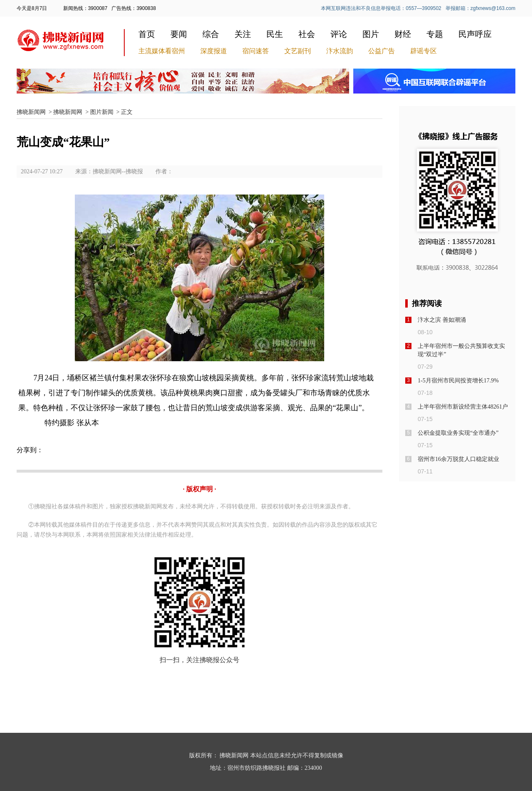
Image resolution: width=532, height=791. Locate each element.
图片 (371, 34)
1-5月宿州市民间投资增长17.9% (458, 381)
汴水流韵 (340, 51)
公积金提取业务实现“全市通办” (458, 433)
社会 (307, 34)
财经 (403, 34)
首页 (147, 34)
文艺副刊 (298, 51)
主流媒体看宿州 (162, 51)
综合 (211, 34)
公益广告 (382, 51)
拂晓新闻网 (31, 112)
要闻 (179, 34)
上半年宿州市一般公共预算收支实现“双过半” (461, 350)
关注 (243, 34)
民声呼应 (475, 34)
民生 (275, 34)
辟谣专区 (424, 51)
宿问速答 (256, 51)
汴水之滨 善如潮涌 (442, 320)
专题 (435, 34)
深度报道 (214, 51)
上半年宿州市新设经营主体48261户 (463, 407)
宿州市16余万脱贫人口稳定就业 (458, 459)
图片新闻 (102, 112)
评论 (339, 34)
